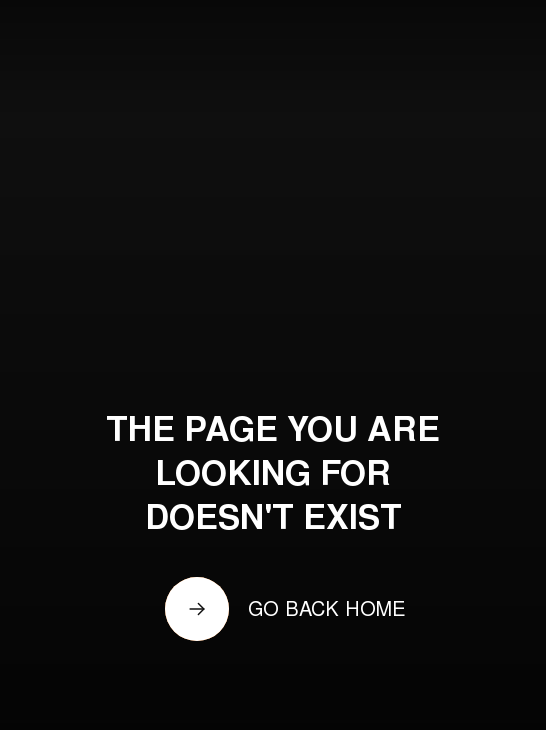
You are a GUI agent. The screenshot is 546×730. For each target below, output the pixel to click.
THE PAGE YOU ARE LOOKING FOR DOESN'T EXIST (273, 477)
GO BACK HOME (327, 611)
